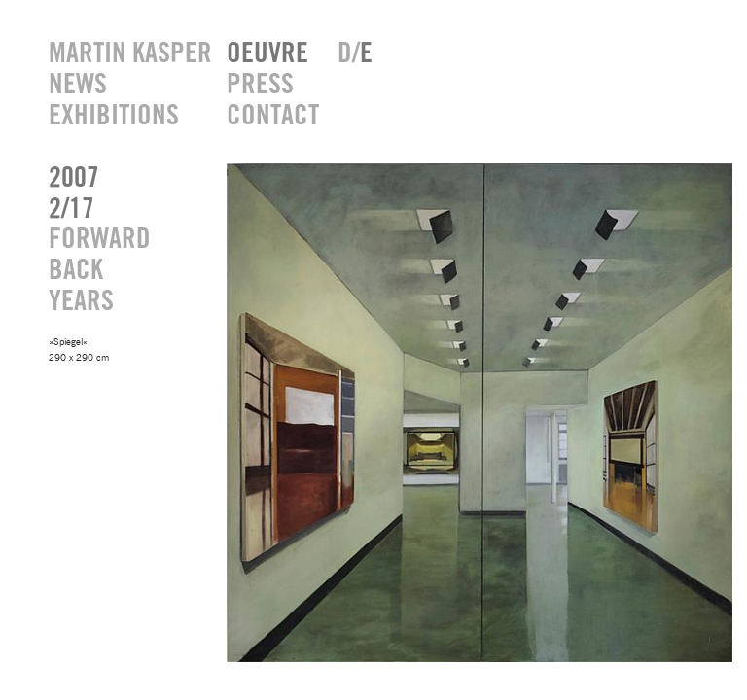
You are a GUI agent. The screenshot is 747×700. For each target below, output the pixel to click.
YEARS (81, 302)
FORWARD (100, 240)
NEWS (78, 85)
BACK (76, 271)
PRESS (260, 85)
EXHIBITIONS (114, 116)
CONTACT (267, 116)
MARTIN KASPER (123, 54)
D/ (355, 54)
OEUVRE (267, 54)
